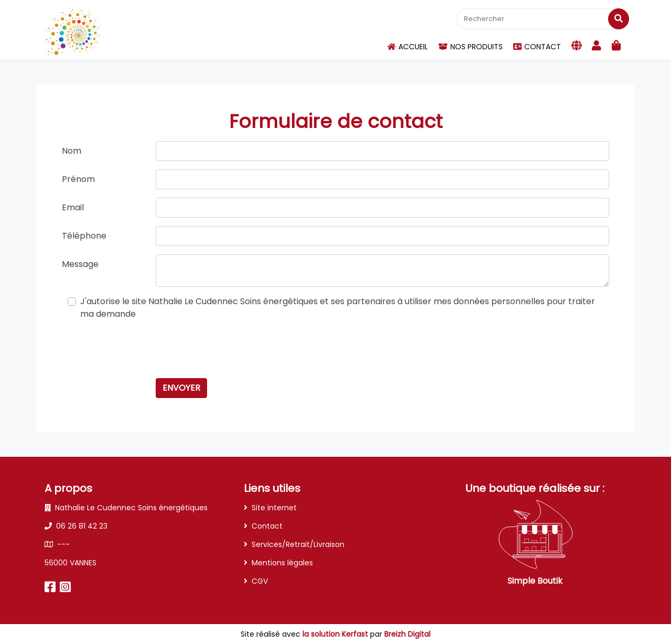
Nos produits (470, 47)
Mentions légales (282, 563)
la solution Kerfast (336, 634)
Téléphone (84, 236)
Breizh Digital (407, 634)
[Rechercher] (542, 19)
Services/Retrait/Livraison (298, 544)
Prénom (78, 179)
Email (73, 207)
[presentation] (235, 349)
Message (80, 264)
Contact (537, 47)
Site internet (274, 508)
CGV (260, 581)
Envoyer (181, 388)
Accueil (408, 47)
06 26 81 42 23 (76, 526)
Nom (72, 151)
